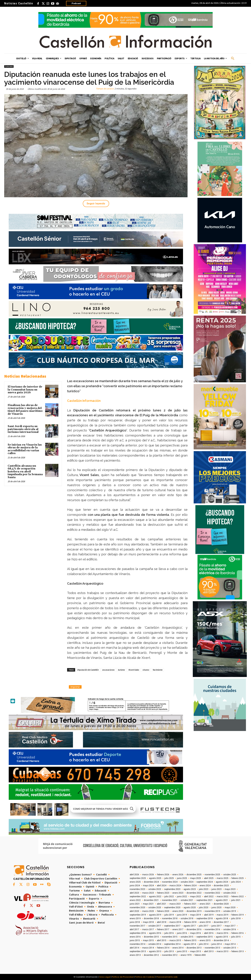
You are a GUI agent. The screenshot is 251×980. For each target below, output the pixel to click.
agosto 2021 (222, 900)
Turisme (9, 66)
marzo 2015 (175, 940)
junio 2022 (182, 897)
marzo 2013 (223, 951)
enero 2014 (178, 948)
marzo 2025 (223, 878)
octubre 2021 (187, 900)
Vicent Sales (134, 670)
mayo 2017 (230, 926)
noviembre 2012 (170, 955)
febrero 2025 (238, 878)
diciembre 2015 (151, 937)
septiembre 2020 (172, 908)
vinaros (146, 670)
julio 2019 (169, 915)
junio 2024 (135, 886)
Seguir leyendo (96, 204)
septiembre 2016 (138, 933)
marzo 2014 (148, 948)
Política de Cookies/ (145, 977)
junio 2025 (182, 878)
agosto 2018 (222, 918)
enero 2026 (178, 875)
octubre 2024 (187, 882)
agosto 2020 (190, 908)
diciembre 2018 (151, 918)
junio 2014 (216, 944)
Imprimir (75, 687)
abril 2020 (134, 911)
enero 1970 (186, 955)
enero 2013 (135, 955)
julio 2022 (169, 897)
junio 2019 (182, 915)
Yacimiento (157, 670)
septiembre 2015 (205, 937)
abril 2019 (209, 915)
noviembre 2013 (212, 948)
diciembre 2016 (194, 929)
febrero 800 (200, 955)
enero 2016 (135, 937)
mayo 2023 (230, 889)
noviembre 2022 (212, 893)
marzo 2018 (175, 922)
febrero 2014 (163, 948)
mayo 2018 (148, 922)
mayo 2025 (196, 878)
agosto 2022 (155, 897)
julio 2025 (169, 878)
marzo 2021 (175, 904)
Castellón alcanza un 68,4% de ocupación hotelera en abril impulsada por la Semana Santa (25, 472)
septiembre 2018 (205, 918)
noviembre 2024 (170, 882)
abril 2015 (162, 940)
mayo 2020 (230, 908)
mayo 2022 (196, 897)
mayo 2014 (230, 944)
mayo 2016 (196, 933)
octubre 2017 (155, 926)
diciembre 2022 (194, 893)
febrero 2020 (163, 911)
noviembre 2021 (170, 900)
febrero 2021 (190, 904)
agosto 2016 (155, 933)
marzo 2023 (148, 893)
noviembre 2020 (137, 908)
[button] (233, 59)
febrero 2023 (163, 893)
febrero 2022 (238, 897)
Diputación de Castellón (88, 670)
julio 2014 (204, 944)
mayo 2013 (196, 951)
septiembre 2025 (138, 878)
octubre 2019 (230, 911)
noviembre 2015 (170, 937)
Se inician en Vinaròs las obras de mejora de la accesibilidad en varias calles (25, 449)
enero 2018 (205, 922)
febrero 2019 (238, 915)
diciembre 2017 (221, 922)
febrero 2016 (238, 933)
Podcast (76, 3)
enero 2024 (205, 886)
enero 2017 (178, 929)
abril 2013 (209, 951)
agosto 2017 (190, 926)
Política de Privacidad (123, 977)
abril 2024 (162, 886)
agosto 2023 (190, 889)
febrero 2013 (238, 951)
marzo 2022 (223, 897)
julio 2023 (204, 889)
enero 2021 (205, 904)
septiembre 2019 (138, 915)
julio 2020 (204, 908)
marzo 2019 (223, 915)
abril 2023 (134, 893)
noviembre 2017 (137, 926)
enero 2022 (135, 900)
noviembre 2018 (170, 918)
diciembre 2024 (151, 882)
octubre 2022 (230, 893)
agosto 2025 (155, 878)
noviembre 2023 (137, 889)
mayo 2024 (148, 886)
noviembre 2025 (212, 875)
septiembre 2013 (138, 951)
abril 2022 (209, 897)
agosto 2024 (222, 882)
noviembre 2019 (212, 911)
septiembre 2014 (172, 944)
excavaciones (108, 670)
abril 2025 (209, 878)
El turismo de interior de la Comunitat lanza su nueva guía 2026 (25, 390)
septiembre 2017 (172, 926)
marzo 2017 (148, 929)
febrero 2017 (163, 929)
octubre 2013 (230, 948)
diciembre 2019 (194, 911)
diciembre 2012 (151, 955)
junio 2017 (216, 926)
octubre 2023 (155, 889)
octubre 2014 (155, 944)
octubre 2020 (155, 908)
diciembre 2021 (151, 900)
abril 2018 (162, 922)
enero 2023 (178, 893)
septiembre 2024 (205, 882)
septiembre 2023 (172, 889)
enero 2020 (178, 911)
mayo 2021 (148, 904)
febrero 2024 (190, 886)
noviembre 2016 (212, 929)
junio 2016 (182, 933)
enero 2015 (205, 940)
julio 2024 (236, 882)
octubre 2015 (187, 937)
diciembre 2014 (221, 940)
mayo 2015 (148, 940)
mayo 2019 (196, 915)
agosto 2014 (190, 944)
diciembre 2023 (221, 886)
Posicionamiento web (167, 977)
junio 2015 (135, 940)
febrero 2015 (190, 940)
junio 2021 (135, 904)
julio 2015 (236, 937)
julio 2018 (236, 918)
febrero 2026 (163, 875)
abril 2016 (209, 933)
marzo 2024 (175, 886)
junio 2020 (216, 908)
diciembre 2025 (194, 875)
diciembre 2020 (221, 904)
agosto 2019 (155, 915)
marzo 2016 (223, 933)
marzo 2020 (148, 911)
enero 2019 (135, 918)
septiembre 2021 (205, 900)
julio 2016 (169, 933)
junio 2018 (135, 922)
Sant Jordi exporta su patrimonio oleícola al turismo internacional (23, 429)
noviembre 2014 (137, 944)
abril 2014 (134, 948)
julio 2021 (236, 900)
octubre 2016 (230, 929)
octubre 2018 (187, 918)
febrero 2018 (190, 922)
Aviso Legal (105, 977)
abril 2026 (134, 875)
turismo (121, 670)
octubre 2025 (230, 875)
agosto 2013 (155, 951)
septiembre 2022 (138, 897)
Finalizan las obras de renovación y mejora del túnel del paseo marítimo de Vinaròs (25, 410)
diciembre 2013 (194, 948)
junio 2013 (182, 951)
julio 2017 (204, 926)
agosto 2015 (222, 937)
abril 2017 (134, 929)
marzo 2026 (148, 875)
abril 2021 (162, 904)
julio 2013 (169, 951)
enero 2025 (135, 882)
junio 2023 (216, 889)
